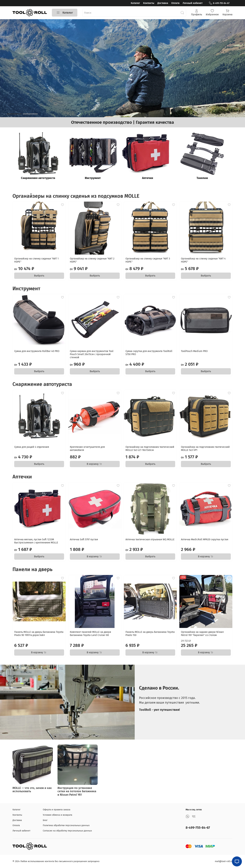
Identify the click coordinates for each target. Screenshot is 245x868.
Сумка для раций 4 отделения (32, 448)
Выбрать (39, 277)
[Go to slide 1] (14, 114)
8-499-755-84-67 (219, 3)
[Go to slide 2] (30, 114)
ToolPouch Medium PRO (194, 352)
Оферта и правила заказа (57, 810)
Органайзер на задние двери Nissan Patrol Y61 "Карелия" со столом (202, 634)
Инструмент (95, 179)
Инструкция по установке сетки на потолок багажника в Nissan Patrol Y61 (77, 792)
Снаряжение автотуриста (39, 179)
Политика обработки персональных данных (66, 825)
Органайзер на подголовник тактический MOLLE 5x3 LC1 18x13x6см (150, 449)
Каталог (135, 3)
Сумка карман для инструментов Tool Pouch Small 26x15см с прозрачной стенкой (92, 355)
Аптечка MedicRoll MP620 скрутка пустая (205, 540)
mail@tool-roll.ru (224, 861)
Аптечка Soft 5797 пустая (84, 540)
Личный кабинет (193, 3)
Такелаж (206, 179)
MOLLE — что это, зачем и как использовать (32, 790)
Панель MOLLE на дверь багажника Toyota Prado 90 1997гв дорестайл (39, 634)
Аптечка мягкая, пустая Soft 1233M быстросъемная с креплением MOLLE (36, 542)
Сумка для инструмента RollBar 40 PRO (37, 352)
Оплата (175, 3)
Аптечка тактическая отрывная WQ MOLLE (150, 540)
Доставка (163, 3)
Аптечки (151, 179)
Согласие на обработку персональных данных (67, 831)
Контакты (149, 3)
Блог (45, 820)
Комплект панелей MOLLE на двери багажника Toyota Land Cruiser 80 (90, 634)
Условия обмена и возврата (57, 815)
